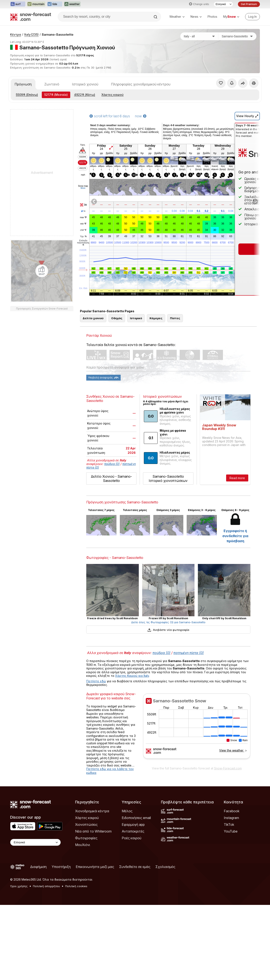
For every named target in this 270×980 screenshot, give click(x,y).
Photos (212, 17)
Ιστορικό (136, 318)
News (196, 17)
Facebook (232, 811)
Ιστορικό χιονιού (85, 84)
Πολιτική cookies (76, 886)
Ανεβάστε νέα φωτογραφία (168, 630)
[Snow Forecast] (31, 17)
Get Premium (249, 4)
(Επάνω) (27, 95)
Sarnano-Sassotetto (58, 34)
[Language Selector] (223, 4)
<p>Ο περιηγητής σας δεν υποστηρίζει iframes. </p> (197, 729)
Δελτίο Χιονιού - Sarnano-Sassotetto (111, 479)
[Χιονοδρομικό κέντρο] (237, 36)
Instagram (231, 818)
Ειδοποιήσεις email (136, 818)
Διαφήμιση (38, 867)
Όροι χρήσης (19, 886)
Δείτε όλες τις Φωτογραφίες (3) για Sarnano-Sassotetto (168, 622)
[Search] (156, 17)
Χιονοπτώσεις (86, 825)
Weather (177, 17)
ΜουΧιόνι (83, 845)
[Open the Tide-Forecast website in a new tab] (55, 4)
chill (83, 230)
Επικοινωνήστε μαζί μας (95, 867)
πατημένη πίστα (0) (189, 653)
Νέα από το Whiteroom (93, 831)
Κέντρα (16, 34)
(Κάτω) (85, 95)
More (83, 188)
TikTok (229, 825)
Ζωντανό (52, 84)
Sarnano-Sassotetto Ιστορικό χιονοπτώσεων (168, 479)
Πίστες (175, 318)
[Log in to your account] (252, 17)
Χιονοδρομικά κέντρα (92, 811)
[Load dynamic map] (42, 271)
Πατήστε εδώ (96, 681)
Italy (31, 34)
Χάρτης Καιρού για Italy (132, 676)
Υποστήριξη (61, 867)
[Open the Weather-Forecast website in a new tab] (72, 4)
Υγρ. (83, 237)
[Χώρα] (199, 36)
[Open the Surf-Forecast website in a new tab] (18, 4)
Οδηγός (117, 318)
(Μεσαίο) (56, 95)
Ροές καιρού (132, 838)
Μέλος (127, 811)
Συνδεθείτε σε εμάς (135, 867)
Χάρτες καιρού (113, 95)
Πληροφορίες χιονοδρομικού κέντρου (141, 84)
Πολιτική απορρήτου (46, 886)
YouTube (231, 831)
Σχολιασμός (165, 867)
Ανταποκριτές (133, 831)
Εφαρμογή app (133, 825)
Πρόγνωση (23, 84)
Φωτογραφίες (86, 838)
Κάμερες (156, 318)
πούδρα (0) (112, 464)
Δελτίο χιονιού (93, 318)
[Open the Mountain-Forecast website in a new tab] (36, 4)
